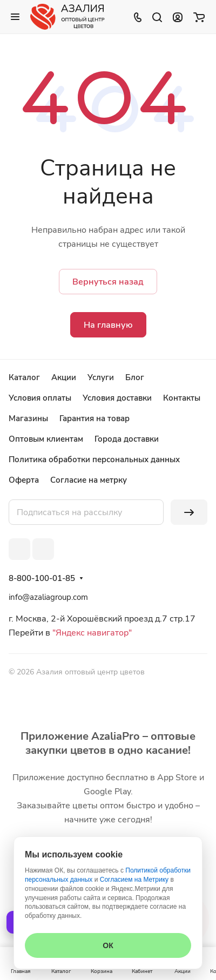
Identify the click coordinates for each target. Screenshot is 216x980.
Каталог (24, 377)
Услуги (101, 377)
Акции (64, 377)
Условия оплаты (40, 398)
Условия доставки (117, 398)
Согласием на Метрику (134, 880)
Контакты (182, 398)
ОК (108, 945)
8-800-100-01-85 (42, 578)
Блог (135, 377)
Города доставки (127, 439)
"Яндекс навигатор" (91, 633)
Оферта (24, 480)
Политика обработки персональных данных (94, 459)
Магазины (28, 418)
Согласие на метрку (89, 480)
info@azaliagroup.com (48, 597)
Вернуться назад (108, 282)
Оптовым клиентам (46, 439)
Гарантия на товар (94, 418)
